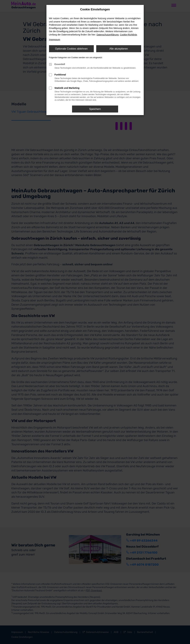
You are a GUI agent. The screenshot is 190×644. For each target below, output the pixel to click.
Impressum (55, 40)
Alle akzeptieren (119, 49)
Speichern (95, 109)
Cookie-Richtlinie (128, 35)
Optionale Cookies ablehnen (71, 49)
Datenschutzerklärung (108, 35)
